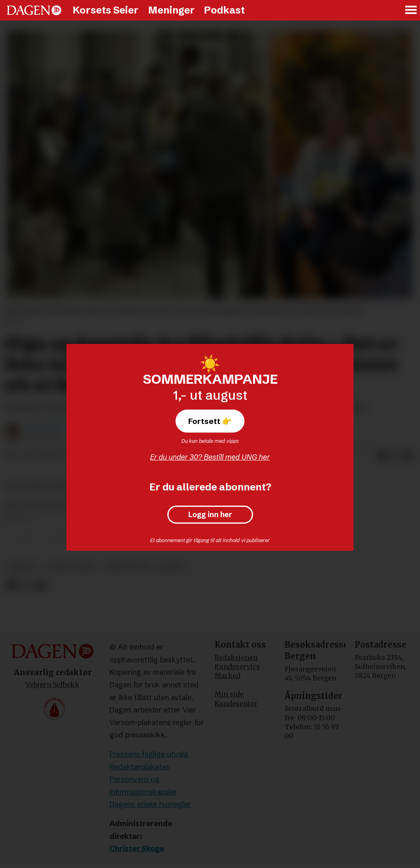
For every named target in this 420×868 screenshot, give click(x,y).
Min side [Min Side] (229, 694)
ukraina (23, 567)
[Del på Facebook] (382, 456)
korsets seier (72, 567)
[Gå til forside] (34, 10)
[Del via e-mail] (409, 456)
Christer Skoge (137, 849)
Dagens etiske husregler (150, 804)
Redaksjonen (236, 657)
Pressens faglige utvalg (149, 754)
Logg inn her (210, 515)
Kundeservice (237, 666)
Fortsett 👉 (210, 421)
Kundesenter (236, 703)
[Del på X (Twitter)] (395, 456)
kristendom (128, 567)
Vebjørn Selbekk (52, 685)
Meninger (171, 10)
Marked (227, 676)
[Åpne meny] (411, 10)
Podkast (224, 10)
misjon (171, 567)
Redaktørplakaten (140, 767)
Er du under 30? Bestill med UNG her (210, 457)
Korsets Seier (106, 10)
